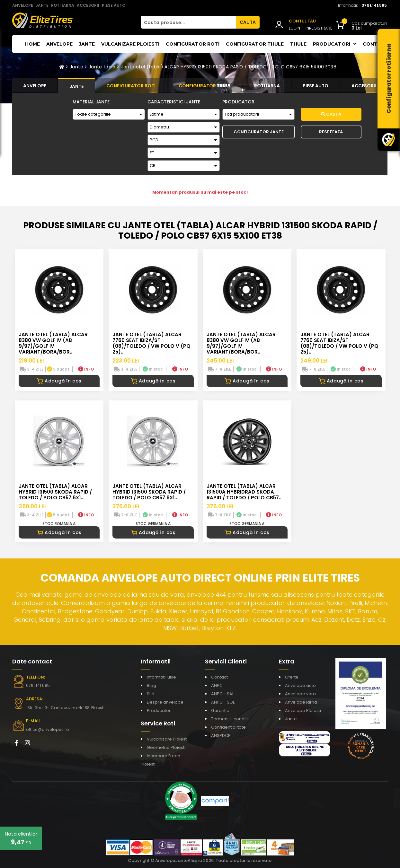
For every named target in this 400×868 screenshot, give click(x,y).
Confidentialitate (228, 727)
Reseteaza (331, 132)
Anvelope (59, 44)
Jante (87, 44)
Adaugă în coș (59, 381)
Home (32, 44)
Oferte (292, 677)
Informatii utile (161, 677)
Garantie (220, 710)
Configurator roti (193, 44)
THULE (298, 44)
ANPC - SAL (222, 694)
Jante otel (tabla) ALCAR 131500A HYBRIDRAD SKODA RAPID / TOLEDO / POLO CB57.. (244, 492)
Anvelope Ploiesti (303, 710)
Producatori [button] (335, 44)
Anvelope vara (300, 694)
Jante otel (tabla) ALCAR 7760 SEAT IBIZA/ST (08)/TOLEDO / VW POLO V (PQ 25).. (151, 343)
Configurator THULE (255, 44)
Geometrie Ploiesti (166, 747)
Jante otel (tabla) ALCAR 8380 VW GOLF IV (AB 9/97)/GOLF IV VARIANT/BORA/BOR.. (53, 343)
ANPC (217, 685)
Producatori (159, 710)
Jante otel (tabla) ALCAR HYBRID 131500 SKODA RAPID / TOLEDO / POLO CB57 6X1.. (55, 492)
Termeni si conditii (230, 719)
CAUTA (248, 22)
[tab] (35, 85)
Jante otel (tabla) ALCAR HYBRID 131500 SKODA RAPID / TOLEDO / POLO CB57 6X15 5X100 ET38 (229, 67)
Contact (375, 44)
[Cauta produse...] (188, 22)
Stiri (151, 694)
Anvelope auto (300, 685)
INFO (86, 369)
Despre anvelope (165, 702)
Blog (151, 685)
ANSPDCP (221, 736)
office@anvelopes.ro (46, 729)
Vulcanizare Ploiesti (130, 44)
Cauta (331, 114)
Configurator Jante (259, 132)
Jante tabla (102, 67)
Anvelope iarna (301, 702)
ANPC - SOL (223, 702)
